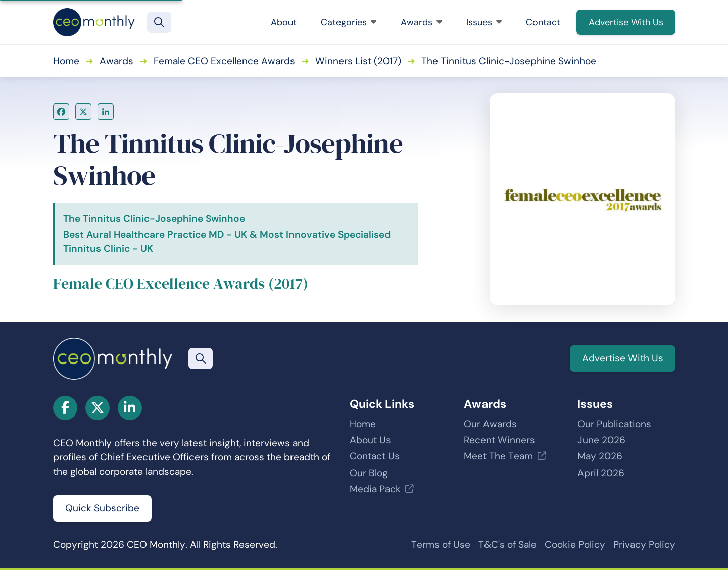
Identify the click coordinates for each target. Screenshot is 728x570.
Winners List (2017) (358, 61)
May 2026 (600, 456)
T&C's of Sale (507, 545)
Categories (349, 22)
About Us (370, 440)
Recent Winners (499, 440)
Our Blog (369, 473)
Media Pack (375, 489)
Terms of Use (441, 545)
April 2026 (601, 473)
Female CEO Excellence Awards (224, 61)
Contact (543, 22)
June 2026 (601, 440)
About (284, 22)
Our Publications (614, 424)
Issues (484, 22)
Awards (421, 22)
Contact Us (375, 456)
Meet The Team (498, 456)
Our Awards (490, 424)
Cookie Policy (575, 545)
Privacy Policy (644, 545)
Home (66, 61)
